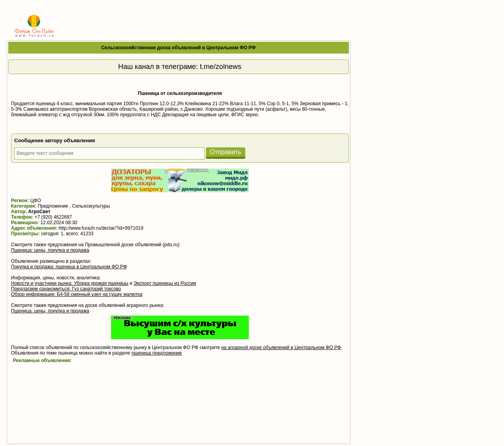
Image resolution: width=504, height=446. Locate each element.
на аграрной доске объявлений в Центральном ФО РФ (281, 348)
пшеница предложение (157, 353)
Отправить (225, 152)
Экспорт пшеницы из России (165, 283)
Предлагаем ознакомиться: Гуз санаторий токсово (66, 289)
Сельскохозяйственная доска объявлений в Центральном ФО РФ (178, 48)
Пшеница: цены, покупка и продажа (50, 250)
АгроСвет (40, 212)
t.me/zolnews (221, 67)
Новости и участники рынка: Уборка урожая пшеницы (70, 283)
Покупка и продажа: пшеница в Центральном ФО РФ (69, 267)
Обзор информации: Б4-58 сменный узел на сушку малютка (77, 294)
